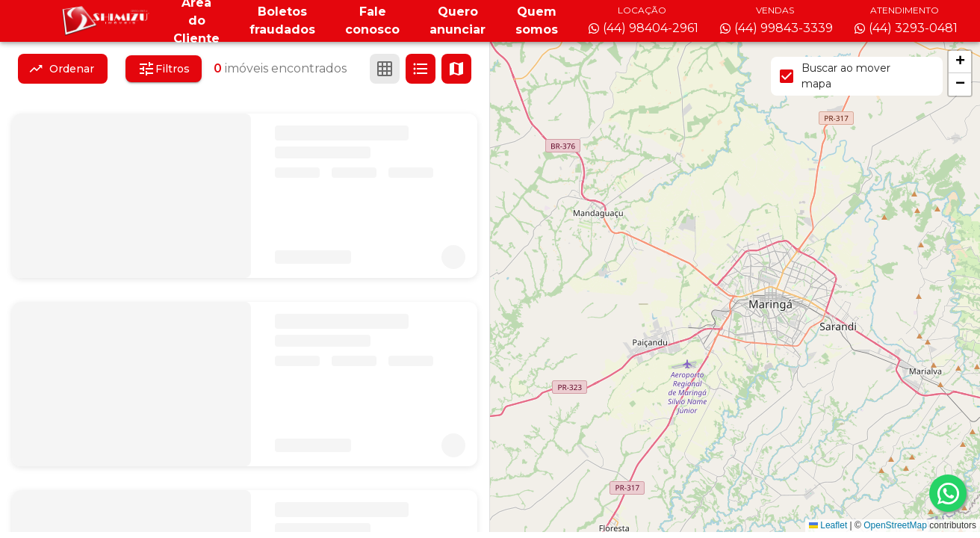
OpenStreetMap (895, 525)
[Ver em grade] (385, 69)
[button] (960, 62)
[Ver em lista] (421, 69)
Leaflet (828, 525)
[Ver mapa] (456, 69)
